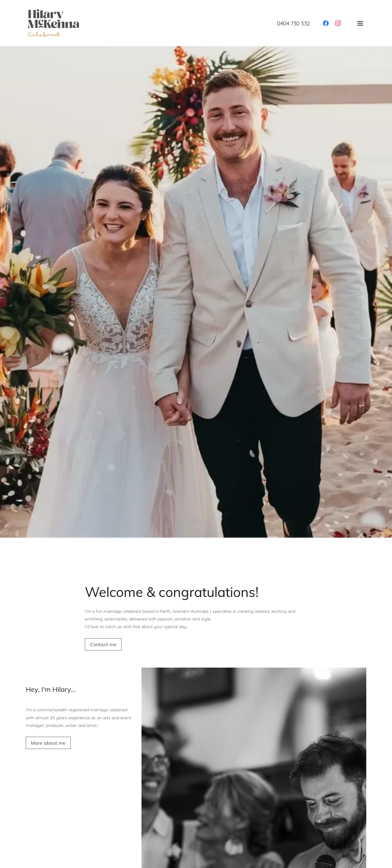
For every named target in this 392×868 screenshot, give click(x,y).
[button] (360, 23)
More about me (48, 743)
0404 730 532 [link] (293, 23)
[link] (53, 23)
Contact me (103, 644)
